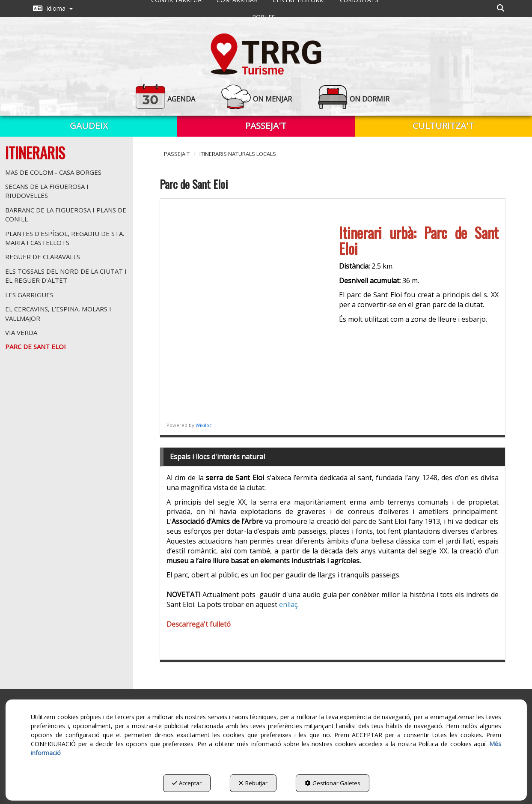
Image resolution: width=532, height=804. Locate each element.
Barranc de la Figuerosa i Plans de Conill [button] (66, 214)
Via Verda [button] (21, 332)
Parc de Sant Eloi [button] (36, 347)
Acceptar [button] (187, 783)
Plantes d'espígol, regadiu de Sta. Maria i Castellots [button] (65, 238)
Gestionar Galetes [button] (333, 783)
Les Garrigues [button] (29, 295)
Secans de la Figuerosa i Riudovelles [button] (47, 191)
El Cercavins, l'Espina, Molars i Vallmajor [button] (58, 313)
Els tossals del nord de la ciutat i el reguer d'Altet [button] (66, 276)
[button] (53, 9)
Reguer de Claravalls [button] (43, 257)
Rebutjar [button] (253, 783)
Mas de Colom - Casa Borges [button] (53, 172)
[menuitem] (53, 9)
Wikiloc (204, 425)
